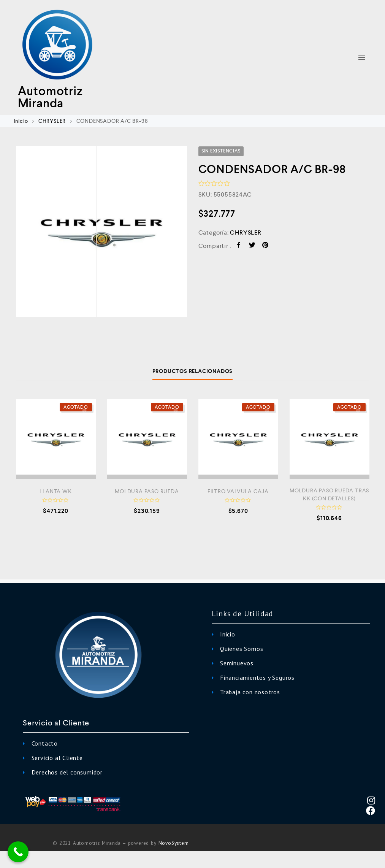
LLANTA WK (55, 491)
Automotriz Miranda (50, 97)
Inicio (21, 121)
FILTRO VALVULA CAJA (238, 491)
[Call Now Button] (18, 852)
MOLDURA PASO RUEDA (147, 491)
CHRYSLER (52, 121)
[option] (101, 232)
